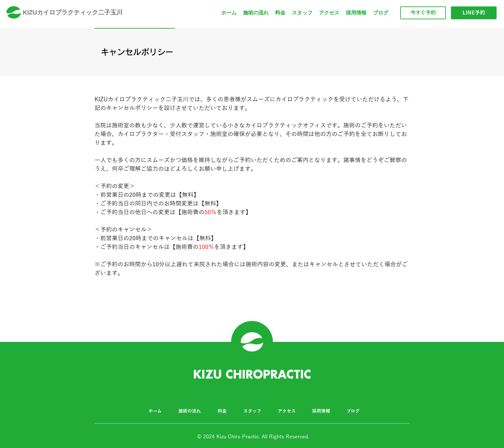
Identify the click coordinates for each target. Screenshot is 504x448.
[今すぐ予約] (423, 13)
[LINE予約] (474, 13)
